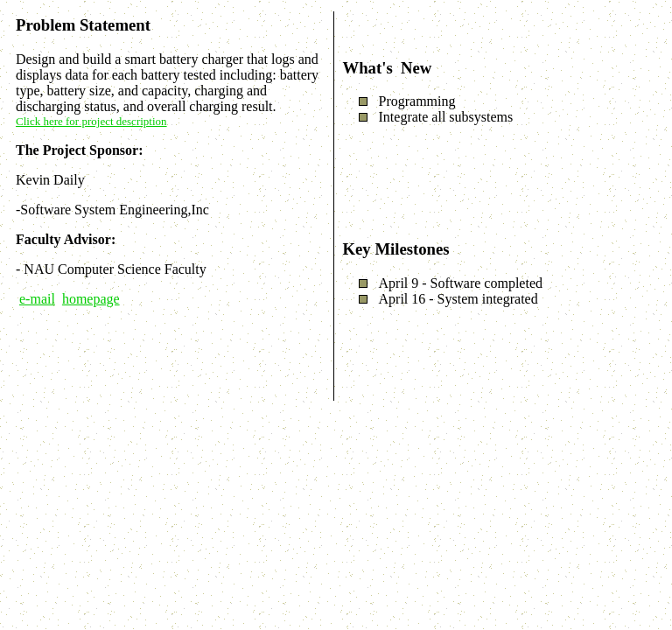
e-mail (37, 299)
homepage (91, 299)
